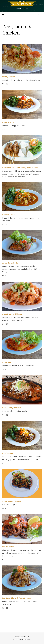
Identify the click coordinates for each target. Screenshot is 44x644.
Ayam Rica (7, 362)
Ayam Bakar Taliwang (12, 501)
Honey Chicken (9, 77)
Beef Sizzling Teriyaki (12, 408)
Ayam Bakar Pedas (11, 263)
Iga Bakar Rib (8, 547)
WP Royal (28, 640)
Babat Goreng (9, 122)
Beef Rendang (8, 453)
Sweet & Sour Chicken (12, 314)
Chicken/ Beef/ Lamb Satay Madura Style (20, 168)
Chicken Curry (8, 214)
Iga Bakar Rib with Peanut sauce (16, 598)
